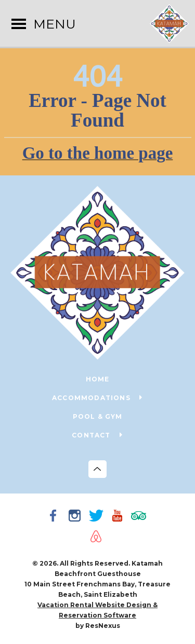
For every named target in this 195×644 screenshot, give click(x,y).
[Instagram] (76, 517)
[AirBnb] (98, 538)
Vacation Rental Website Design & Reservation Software (97, 610)
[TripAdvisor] (140, 517)
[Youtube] (119, 517)
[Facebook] (55, 517)
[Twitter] (98, 517)
